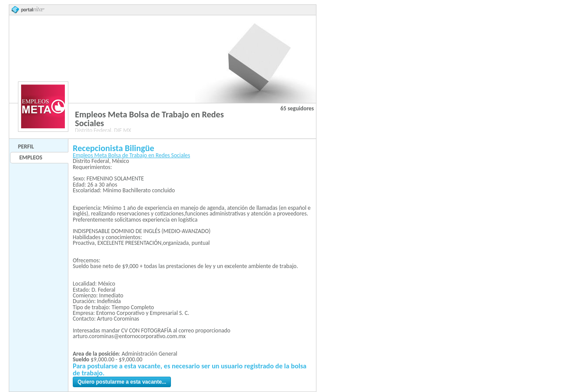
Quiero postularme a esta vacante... (122, 382)
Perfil (26, 147)
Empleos (31, 157)
